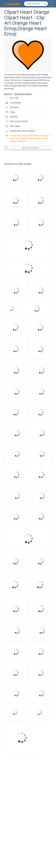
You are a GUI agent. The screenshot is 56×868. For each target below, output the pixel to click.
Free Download (31, 148)
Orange (26, 136)
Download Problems (23, 94)
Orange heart (16, 136)
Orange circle (27, 138)
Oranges (37, 138)
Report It (8, 94)
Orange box (22, 141)
